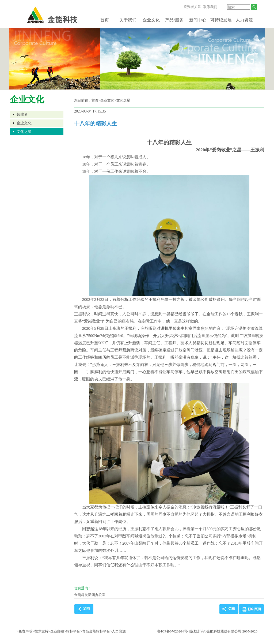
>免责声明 (24, 631)
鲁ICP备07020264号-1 (174, 631)
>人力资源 (118, 631)
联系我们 (210, 7)
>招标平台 (72, 631)
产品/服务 (174, 20)
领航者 (22, 115)
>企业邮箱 (56, 631)
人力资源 (244, 20)
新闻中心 (198, 20)
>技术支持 (40, 631)
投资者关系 (192, 7)
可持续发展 (221, 20)
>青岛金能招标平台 (95, 631)
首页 (105, 20)
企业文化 (151, 20)
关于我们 (128, 20)
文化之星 (24, 132)
